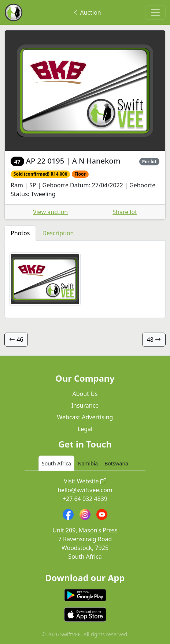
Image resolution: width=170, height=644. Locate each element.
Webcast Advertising (85, 417)
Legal (85, 429)
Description (58, 233)
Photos (20, 233)
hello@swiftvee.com (85, 490)
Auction (87, 12)
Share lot (125, 212)
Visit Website (85, 481)
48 (154, 340)
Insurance (85, 405)
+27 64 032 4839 (85, 499)
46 (16, 340)
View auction (50, 212)
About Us (85, 394)
